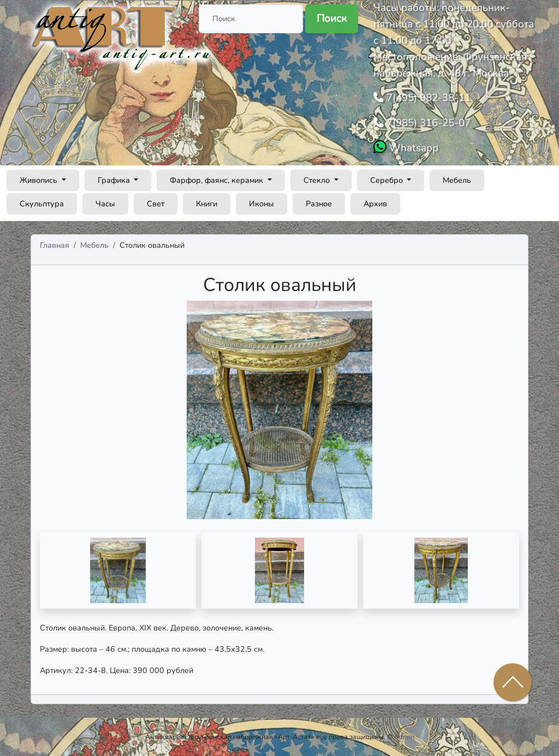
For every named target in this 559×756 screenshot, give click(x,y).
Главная (55, 245)
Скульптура (42, 204)
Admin (404, 737)
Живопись (40, 180)
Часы (105, 204)
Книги (207, 204)
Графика (115, 180)
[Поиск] (251, 19)
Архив (375, 204)
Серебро (388, 180)
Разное (319, 204)
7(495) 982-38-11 (427, 98)
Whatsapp (412, 148)
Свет (156, 204)
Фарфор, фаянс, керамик (218, 180)
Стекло (318, 180)
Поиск (332, 19)
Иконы (261, 204)
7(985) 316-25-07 (427, 123)
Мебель (457, 180)
